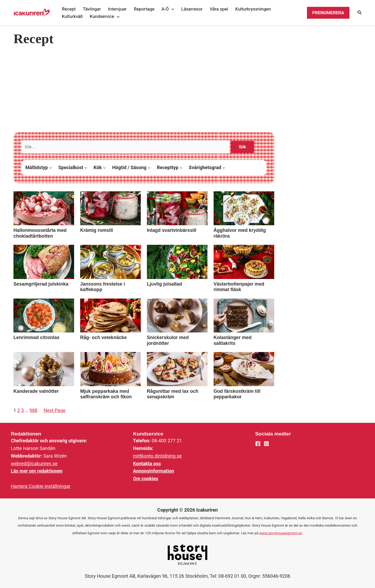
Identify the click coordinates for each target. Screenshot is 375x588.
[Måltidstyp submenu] (51, 168)
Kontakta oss (147, 464)
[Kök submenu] (104, 168)
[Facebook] (258, 444)
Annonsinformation (153, 471)
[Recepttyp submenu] (181, 168)
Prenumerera (328, 13)
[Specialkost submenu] (86, 168)
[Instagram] (266, 444)
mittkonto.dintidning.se (157, 456)
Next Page (55, 411)
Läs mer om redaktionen (37, 471)
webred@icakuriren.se (34, 464)
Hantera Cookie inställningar (41, 486)
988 (33, 411)
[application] (171, 9)
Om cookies (146, 479)
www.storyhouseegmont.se (281, 533)
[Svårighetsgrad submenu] (224, 168)
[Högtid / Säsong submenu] (149, 168)
